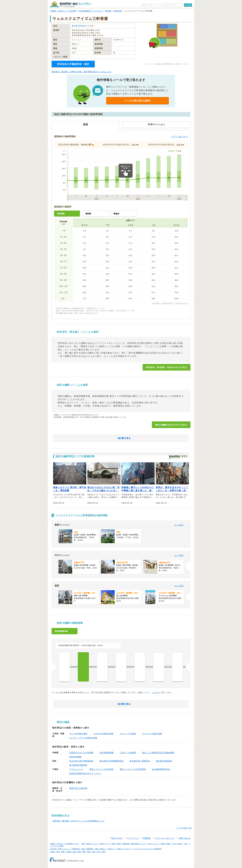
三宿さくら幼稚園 (128, 753)
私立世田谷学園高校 (78, 765)
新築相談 (90, 849)
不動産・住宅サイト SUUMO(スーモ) (64, 844)
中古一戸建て (177, 844)
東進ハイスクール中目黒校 (102, 769)
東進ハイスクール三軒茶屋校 (133, 769)
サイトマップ (133, 838)
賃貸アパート (105, 844)
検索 (189, 5)
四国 (89, 852)
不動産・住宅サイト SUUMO (63, 11)
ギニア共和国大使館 (78, 734)
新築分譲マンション (139, 844)
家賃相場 (126, 844)
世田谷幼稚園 (75, 757)
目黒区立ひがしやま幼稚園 (81, 753)
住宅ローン (112, 849)
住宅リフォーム (64, 849)
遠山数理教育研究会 (161, 769)
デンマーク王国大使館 (152, 734)
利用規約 (147, 838)
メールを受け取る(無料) (138, 101)
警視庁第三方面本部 (78, 788)
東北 (58, 852)
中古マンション (153, 844)
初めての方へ (117, 838)
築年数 (88, 214)
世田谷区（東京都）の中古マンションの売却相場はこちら (79, 821)
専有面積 (61, 214)
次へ (188, 667)
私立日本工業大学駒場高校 (81, 761)
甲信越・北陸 (71, 852)
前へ (54, 667)
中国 (93, 852)
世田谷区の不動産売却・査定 (73, 64)
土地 (186, 844)
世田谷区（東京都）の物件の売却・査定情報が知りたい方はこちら (82, 72)
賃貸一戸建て (116, 844)
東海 (79, 852)
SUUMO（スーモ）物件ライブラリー (71, 4)
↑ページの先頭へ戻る (184, 828)
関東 (63, 852)
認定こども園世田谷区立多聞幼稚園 (158, 753)
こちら (155, 693)
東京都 (108, 11)
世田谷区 (118, 11)
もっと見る (179, 525)
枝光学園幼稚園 (107, 753)
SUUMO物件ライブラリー (91, 11)
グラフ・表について (180, 137)
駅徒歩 (117, 214)
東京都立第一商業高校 (140, 761)
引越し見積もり (100, 849)
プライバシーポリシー (165, 838)
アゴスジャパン (76, 769)
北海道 (53, 852)
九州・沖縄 (101, 852)
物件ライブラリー (124, 849)
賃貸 (83, 844)
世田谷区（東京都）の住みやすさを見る (167, 367)
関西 (84, 852)
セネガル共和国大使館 (104, 734)
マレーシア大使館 (128, 734)
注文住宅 (53, 849)
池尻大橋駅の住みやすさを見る (171, 425)
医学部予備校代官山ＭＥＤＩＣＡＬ (85, 773)
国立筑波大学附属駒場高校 (112, 761)
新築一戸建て (166, 844)
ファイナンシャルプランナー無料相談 (147, 849)
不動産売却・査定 (78, 849)
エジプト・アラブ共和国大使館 (83, 738)
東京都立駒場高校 (164, 761)
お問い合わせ (184, 838)
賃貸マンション (92, 844)
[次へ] (188, 567)
